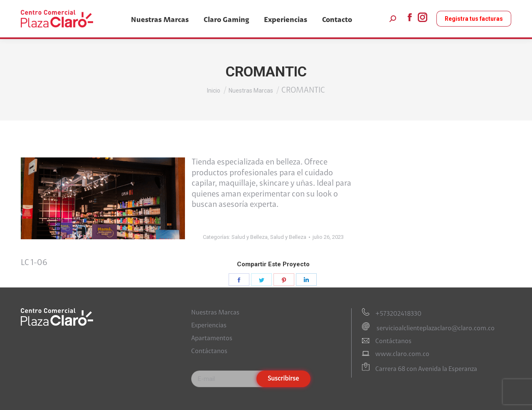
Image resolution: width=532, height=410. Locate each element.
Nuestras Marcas (215, 313)
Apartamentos (212, 339)
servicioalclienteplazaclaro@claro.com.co (435, 329)
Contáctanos (209, 351)
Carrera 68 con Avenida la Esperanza (426, 369)
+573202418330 (398, 314)
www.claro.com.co (402, 354)
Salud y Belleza (250, 237)
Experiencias (209, 326)
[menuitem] (160, 20)
